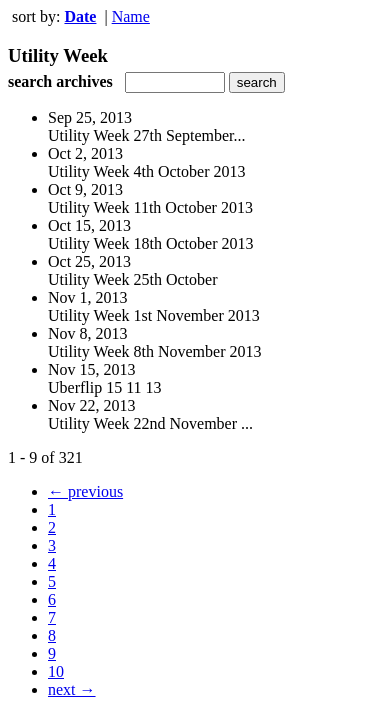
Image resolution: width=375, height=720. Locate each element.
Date (80, 16)
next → (72, 689)
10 (56, 671)
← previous (85, 491)
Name (131, 16)
